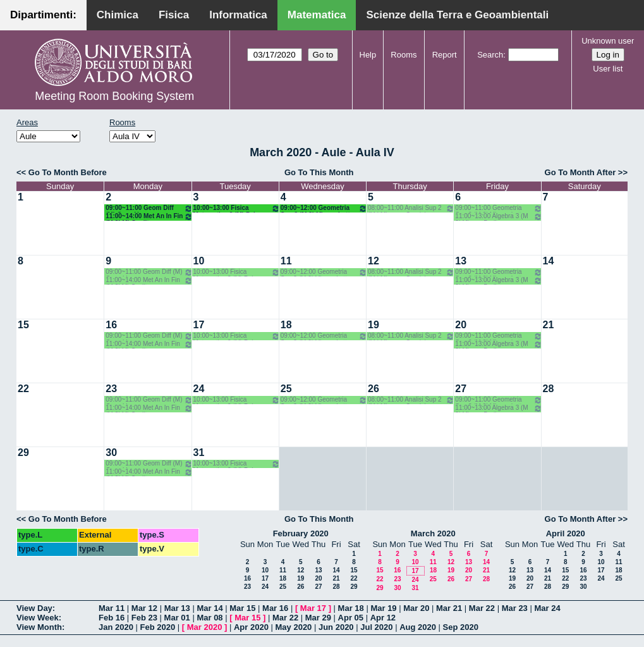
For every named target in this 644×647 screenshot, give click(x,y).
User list (608, 69)
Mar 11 (112, 608)
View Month (39, 627)
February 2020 (301, 533)
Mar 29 (318, 618)
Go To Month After (580, 172)
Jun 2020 (336, 627)
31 (199, 453)
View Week (38, 618)
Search (490, 55)
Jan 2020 (116, 627)
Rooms (404, 55)
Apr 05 (351, 618)
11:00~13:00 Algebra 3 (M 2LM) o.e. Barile (498, 217)
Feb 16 (112, 618)
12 (374, 261)
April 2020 (566, 533)
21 (549, 325)
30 (111, 453)
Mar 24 (547, 608)
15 (23, 325)
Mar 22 (482, 608)
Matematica (317, 15)
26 (374, 389)
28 (549, 389)
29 (23, 453)
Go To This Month (319, 172)
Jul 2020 (376, 627)
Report (445, 55)
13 (461, 261)
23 (111, 389)
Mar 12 (144, 608)
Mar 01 (177, 618)
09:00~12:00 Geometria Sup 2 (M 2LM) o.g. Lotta (324, 208)
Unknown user (608, 41)
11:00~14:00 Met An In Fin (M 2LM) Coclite (149, 217)
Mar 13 (177, 608)
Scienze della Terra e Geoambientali (457, 15)
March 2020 (433, 533)
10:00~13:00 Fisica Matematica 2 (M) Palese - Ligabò (237, 208)
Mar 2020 (205, 627)
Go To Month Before (68, 172)
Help (368, 55)
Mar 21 (449, 608)
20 (461, 325)
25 (286, 389)
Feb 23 (144, 618)
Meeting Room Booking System (114, 96)
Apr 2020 (251, 627)
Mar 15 (242, 608)
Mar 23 (515, 608)
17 (199, 325)
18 (286, 325)
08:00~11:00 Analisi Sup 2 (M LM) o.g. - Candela (411, 208)
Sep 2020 (461, 627)
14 (549, 261)
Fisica (174, 15)
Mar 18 (351, 608)
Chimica (118, 15)
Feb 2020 (158, 627)
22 (23, 389)
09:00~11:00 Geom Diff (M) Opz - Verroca (149, 208)
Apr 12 (383, 618)
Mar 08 (210, 618)
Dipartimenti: (43, 15)
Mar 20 (416, 608)
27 (461, 389)
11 (286, 261)
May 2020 (294, 627)
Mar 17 (313, 608)
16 (111, 325)
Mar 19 (383, 608)
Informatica (238, 15)
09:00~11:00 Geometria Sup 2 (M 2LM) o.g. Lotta (498, 208)
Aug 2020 (418, 627)
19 (374, 325)
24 (199, 389)
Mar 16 (275, 608)
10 (199, 261)
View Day (34, 608)
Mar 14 (210, 608)
